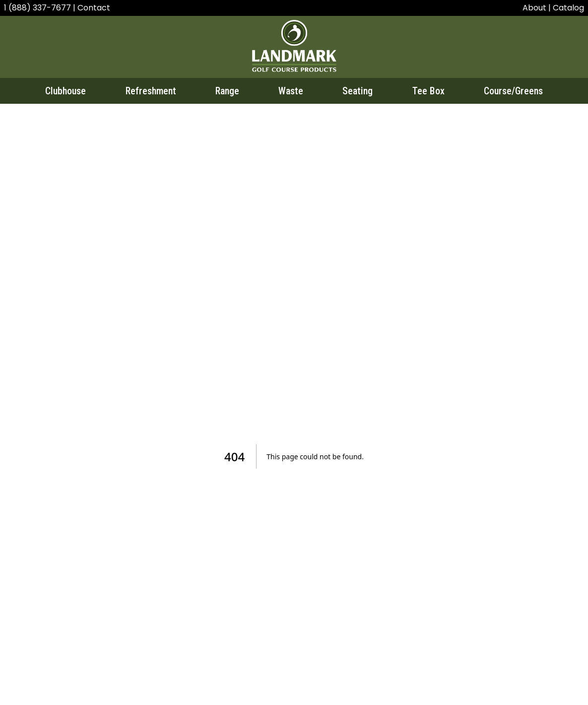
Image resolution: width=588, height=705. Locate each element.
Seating (358, 91)
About (534, 8)
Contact (94, 8)
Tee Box (428, 91)
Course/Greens (513, 91)
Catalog (568, 8)
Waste (291, 91)
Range (227, 91)
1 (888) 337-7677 (38, 8)
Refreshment (151, 91)
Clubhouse (65, 91)
